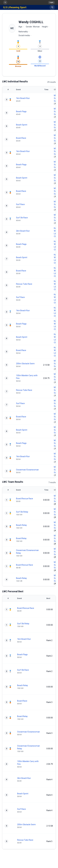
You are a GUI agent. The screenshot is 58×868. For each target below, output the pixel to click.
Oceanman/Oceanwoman (27, 470)
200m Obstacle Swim (25, 364)
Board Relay (21, 538)
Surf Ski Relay (22, 512)
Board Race (21, 138)
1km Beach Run (23, 98)
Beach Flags (21, 111)
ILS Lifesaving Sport (15, 7)
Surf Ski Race (22, 218)
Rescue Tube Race (24, 284)
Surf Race (20, 204)
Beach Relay (21, 525)
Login (51, 2)
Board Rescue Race (25, 499)
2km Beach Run (23, 231)
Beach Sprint (22, 125)
